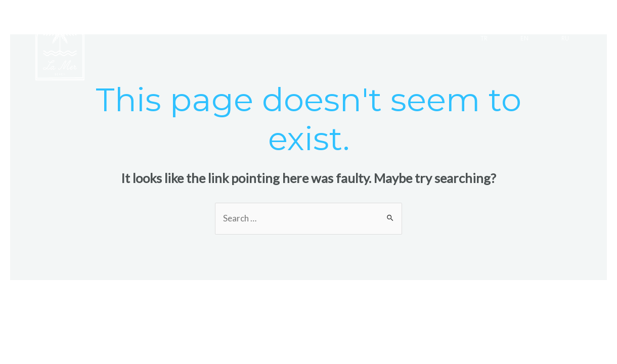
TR (484, 39)
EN (524, 39)
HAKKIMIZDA (486, 16)
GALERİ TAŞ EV (194, 16)
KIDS (429, 16)
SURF (386, 16)
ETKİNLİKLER (329, 16)
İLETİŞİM (550, 16)
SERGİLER (263, 16)
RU (565, 39)
